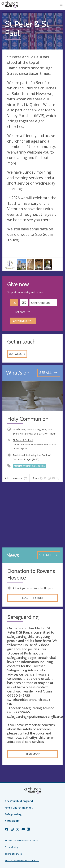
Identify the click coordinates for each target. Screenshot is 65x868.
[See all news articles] (49, 555)
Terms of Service (13, 854)
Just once (22, 312)
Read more (33, 754)
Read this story (32, 598)
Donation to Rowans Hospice (31, 574)
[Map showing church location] (32, 515)
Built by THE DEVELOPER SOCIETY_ (22, 860)
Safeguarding (13, 814)
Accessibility (12, 821)
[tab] (16, 478)
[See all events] (49, 373)
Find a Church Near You (19, 808)
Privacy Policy (11, 847)
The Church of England (19, 801)
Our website (17, 354)
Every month (22, 321)
